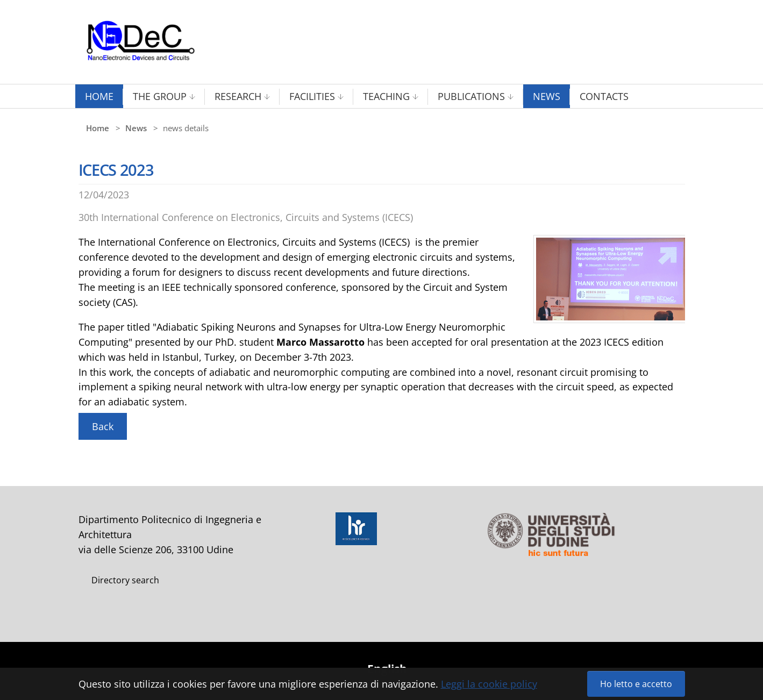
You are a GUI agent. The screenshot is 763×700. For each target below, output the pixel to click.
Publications (471, 96)
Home (99, 96)
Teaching (386, 96)
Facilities (312, 96)
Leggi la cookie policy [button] (489, 684)
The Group (160, 96)
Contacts (604, 96)
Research (238, 96)
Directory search (125, 580)
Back (103, 426)
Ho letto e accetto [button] (636, 684)
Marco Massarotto (320, 342)
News (547, 96)
